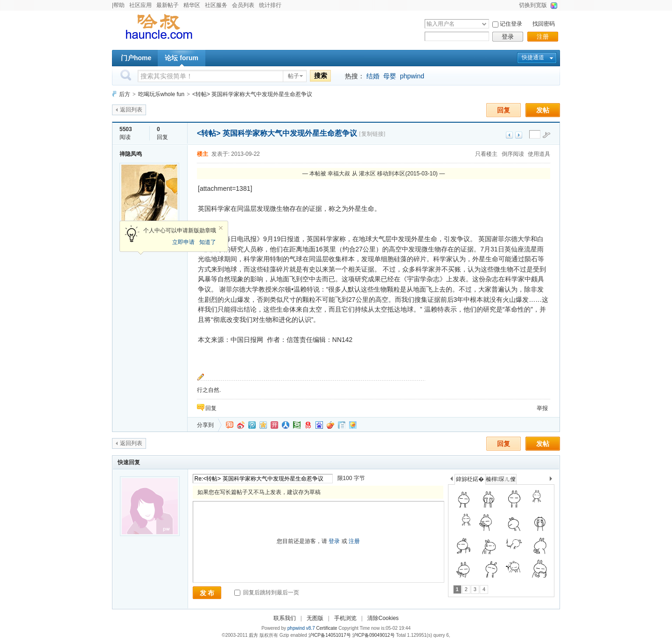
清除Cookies (383, 618)
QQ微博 (252, 425)
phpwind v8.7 (301, 628)
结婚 (373, 76)
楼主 (203, 154)
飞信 (353, 425)
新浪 (241, 425)
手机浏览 (345, 618)
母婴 (390, 76)
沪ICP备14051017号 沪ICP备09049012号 (352, 635)
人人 (286, 425)
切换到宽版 (533, 5)
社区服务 (216, 5)
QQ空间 (263, 425)
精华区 (192, 5)
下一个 (553, 480)
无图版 (315, 618)
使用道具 (539, 154)
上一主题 (509, 135)
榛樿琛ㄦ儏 (501, 479)
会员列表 (243, 5)
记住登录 (511, 24)
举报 (542, 408)
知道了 (208, 242)
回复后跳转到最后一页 (267, 592)
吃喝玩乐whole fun (161, 94)
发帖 (543, 110)
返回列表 (131, 110)
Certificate (326, 628)
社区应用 (140, 5)
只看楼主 (486, 154)
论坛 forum (182, 58)
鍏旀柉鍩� (470, 479)
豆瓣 (297, 425)
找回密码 (544, 24)
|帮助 (118, 5)
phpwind (412, 76)
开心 (274, 425)
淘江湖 (230, 425)
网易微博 (308, 425)
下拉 (484, 24)
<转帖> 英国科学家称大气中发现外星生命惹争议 (252, 94)
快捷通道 (533, 57)
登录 (508, 37)
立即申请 (183, 242)
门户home (136, 58)
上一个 (451, 480)
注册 (543, 37)
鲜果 (330, 425)
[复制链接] (372, 134)
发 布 (207, 593)
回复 (504, 110)
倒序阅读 (513, 154)
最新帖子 (168, 5)
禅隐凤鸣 (131, 154)
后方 (125, 94)
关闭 (221, 228)
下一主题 (519, 135)
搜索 (321, 76)
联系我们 (285, 618)
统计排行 (270, 5)
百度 (319, 425)
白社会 (342, 425)
